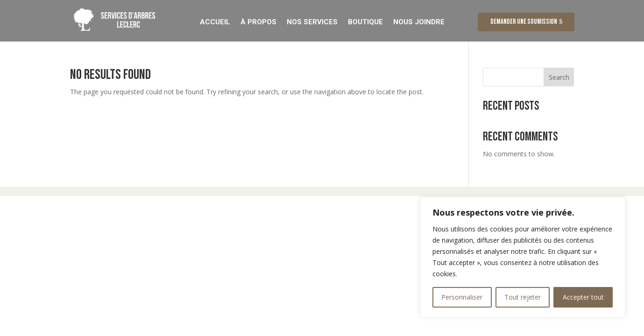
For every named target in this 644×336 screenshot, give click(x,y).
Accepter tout (583, 297)
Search (559, 78)
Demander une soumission (524, 22)
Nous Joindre (419, 21)
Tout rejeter (523, 297)
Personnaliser (462, 297)
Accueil (215, 21)
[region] (523, 257)
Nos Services (312, 21)
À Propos (258, 21)
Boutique (365, 21)
